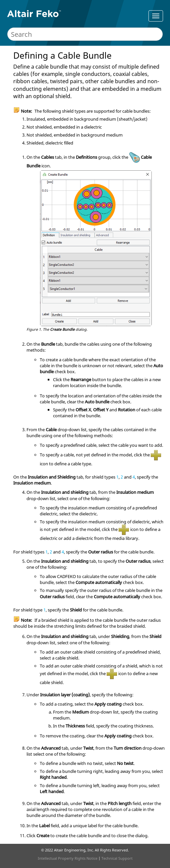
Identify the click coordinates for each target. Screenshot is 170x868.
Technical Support (117, 858)
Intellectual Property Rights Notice (68, 858)
